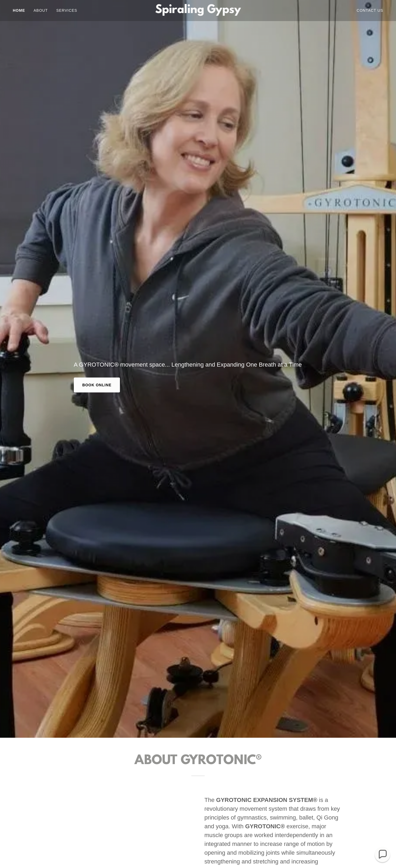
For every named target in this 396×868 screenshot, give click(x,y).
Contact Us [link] (370, 10)
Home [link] (19, 10)
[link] (198, 12)
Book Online (97, 385)
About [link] (41, 10)
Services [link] (67, 10)
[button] (382, 854)
